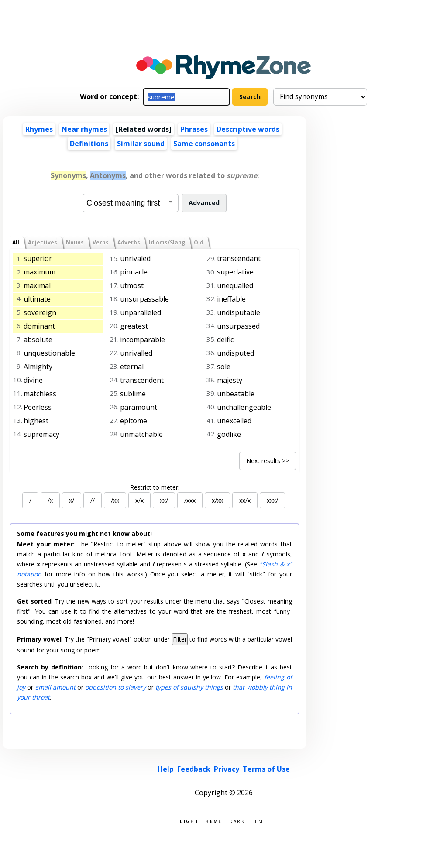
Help (166, 769)
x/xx (217, 500)
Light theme (201, 821)
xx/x (245, 500)
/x (50, 500)
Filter (180, 639)
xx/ (164, 500)
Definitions (89, 144)
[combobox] (131, 203)
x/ (72, 500)
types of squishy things (189, 687)
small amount (55, 687)
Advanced (204, 203)
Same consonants (204, 144)
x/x (139, 500)
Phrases (194, 129)
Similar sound (141, 144)
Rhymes (39, 129)
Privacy (227, 769)
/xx (115, 500)
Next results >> (268, 461)
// (93, 500)
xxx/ (272, 500)
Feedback (194, 769)
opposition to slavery (115, 687)
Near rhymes (84, 129)
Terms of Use (266, 769)
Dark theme (248, 821)
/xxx (190, 500)
